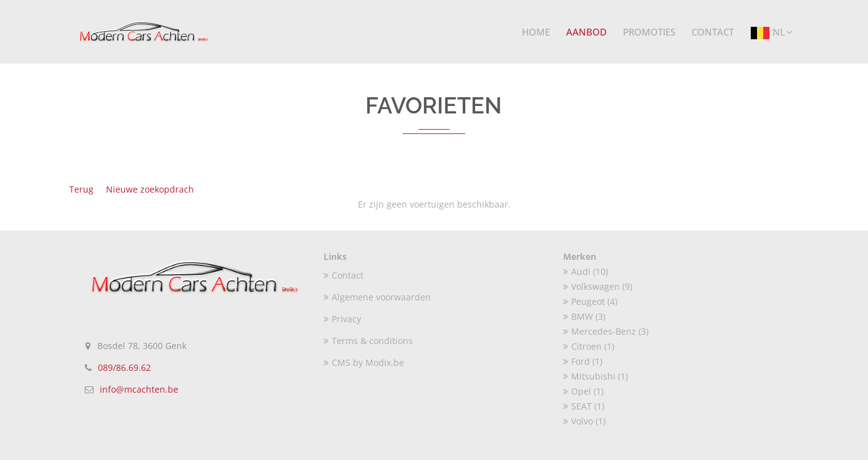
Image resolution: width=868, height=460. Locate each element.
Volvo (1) (584, 421)
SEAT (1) (584, 406)
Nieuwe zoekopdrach (150, 189)
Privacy (342, 319)
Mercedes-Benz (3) (606, 331)
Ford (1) (583, 361)
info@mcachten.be (139, 389)
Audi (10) (586, 271)
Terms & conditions (368, 341)
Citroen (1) (589, 346)
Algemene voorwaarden (377, 297)
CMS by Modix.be (364, 362)
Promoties (649, 32)
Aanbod (586, 32)
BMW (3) (584, 316)
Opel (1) (583, 391)
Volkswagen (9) (598, 286)
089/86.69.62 (124, 367)
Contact (713, 32)
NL (771, 33)
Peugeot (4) (590, 301)
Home (536, 32)
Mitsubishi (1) (596, 376)
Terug (81, 189)
